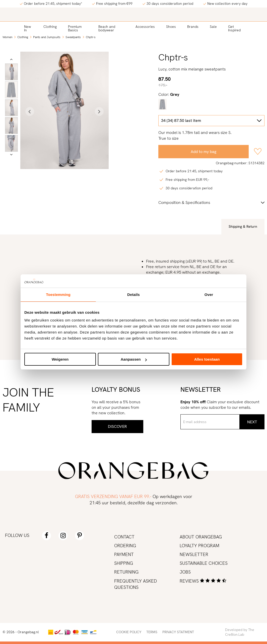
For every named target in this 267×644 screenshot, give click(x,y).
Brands (193, 27)
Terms (152, 632)
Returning (126, 572)
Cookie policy (129, 632)
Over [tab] (209, 295)
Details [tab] (133, 295)
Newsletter (194, 554)
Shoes (171, 27)
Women (7, 37)
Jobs (185, 572)
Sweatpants (73, 37)
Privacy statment (178, 632)
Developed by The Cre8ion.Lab (240, 632)
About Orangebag (201, 537)
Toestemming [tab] (58, 295)
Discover (117, 426)
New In (27, 28)
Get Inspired (234, 28)
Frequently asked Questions (136, 584)
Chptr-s (91, 37)
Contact (124, 537)
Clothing (50, 27)
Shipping (124, 563)
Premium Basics (75, 28)
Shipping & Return (243, 226)
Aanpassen (134, 359)
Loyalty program (199, 546)
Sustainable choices (204, 563)
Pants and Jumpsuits (47, 37)
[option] (11, 72)
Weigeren (60, 359)
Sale (213, 27)
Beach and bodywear (107, 28)
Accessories (145, 27)
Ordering (125, 546)
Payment (124, 554)
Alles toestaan (207, 359)
